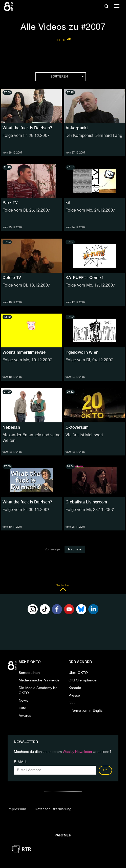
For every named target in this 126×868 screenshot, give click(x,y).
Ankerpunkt (77, 128)
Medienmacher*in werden (40, 680)
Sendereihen (29, 673)
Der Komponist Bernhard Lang (94, 136)
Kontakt (75, 688)
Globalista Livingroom (86, 502)
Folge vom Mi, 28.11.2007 (90, 510)
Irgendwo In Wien (82, 352)
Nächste (75, 549)
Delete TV (12, 278)
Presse (74, 696)
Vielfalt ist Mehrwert (84, 435)
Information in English (87, 711)
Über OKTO (78, 673)
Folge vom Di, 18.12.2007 (26, 286)
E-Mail (20, 762)
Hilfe (22, 708)
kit (68, 203)
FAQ (72, 703)
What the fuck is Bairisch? (27, 128)
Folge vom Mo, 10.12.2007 (27, 360)
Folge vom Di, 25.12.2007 (26, 211)
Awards (25, 716)
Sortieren (67, 77)
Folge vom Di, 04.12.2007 (89, 360)
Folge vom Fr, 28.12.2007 (26, 136)
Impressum (17, 809)
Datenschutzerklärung (53, 809)
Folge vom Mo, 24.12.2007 (90, 211)
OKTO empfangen (84, 680)
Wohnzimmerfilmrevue (24, 352)
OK (106, 770)
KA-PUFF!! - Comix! (84, 278)
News (23, 701)
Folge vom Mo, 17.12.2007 (90, 286)
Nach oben (63, 589)
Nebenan (11, 427)
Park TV (10, 203)
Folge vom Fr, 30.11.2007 (26, 510)
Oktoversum (77, 427)
